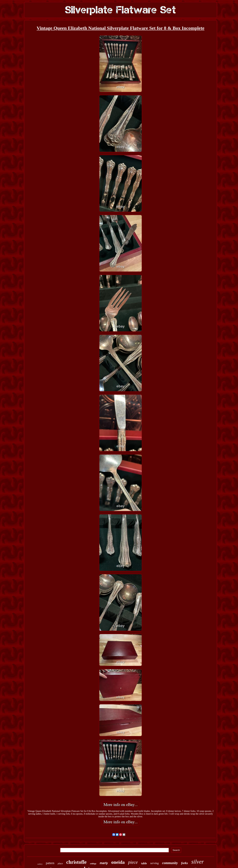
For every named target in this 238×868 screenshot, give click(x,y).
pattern (50, 863)
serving (154, 863)
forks (185, 863)
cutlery (40, 864)
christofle (76, 862)
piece (133, 862)
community (170, 863)
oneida (118, 862)
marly (104, 863)
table (144, 863)
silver (198, 862)
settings (93, 864)
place (60, 864)
